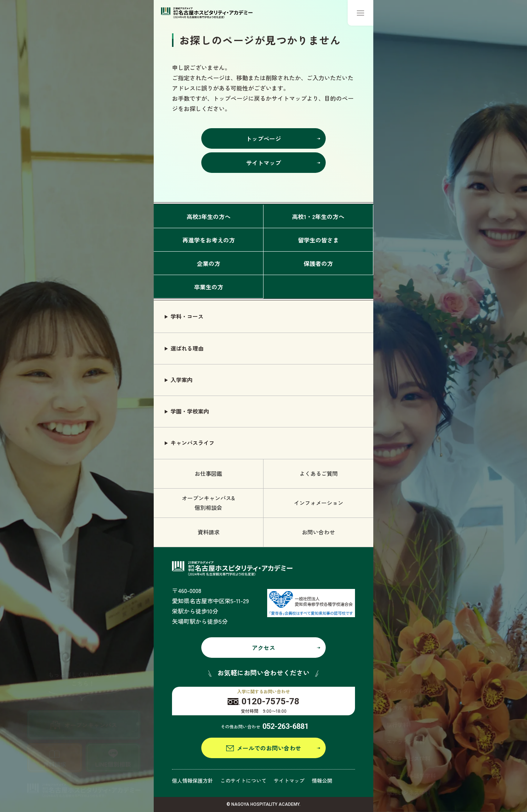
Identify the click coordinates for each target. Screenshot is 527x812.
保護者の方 (318, 263)
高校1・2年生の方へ (318, 216)
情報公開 (322, 781)
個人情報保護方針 (193, 781)
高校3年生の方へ (209, 216)
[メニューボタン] (360, 13)
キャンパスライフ (193, 443)
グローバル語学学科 (411, 776)
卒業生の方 (209, 287)
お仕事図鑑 (208, 473)
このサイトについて (243, 781)
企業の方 (209, 263)
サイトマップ (289, 781)
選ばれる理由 (187, 348)
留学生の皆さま (318, 240)
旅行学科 (397, 725)
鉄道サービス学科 (408, 758)
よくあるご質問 (319, 473)
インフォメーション (319, 503)
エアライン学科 (406, 741)
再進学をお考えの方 (209, 240)
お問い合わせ (318, 532)
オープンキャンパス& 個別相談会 (208, 503)
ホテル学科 (400, 708)
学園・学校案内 (190, 411)
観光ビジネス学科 (408, 792)
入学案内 (182, 380)
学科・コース (187, 316)
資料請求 (209, 532)
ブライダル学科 (406, 691)
